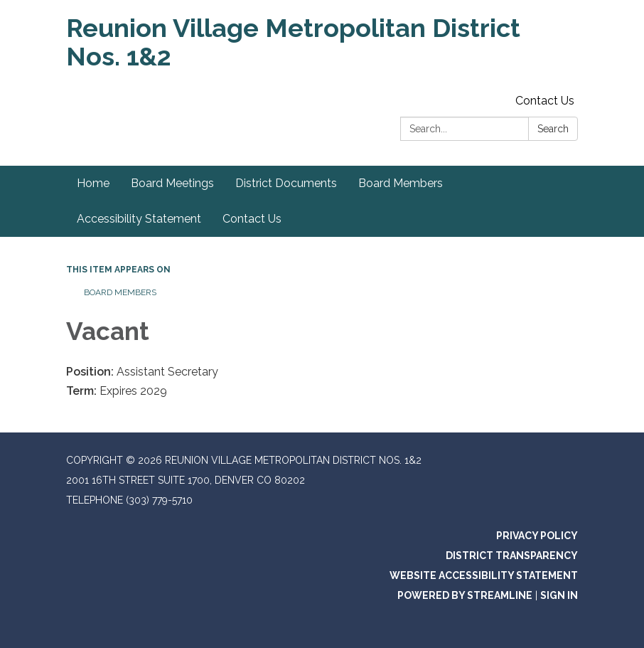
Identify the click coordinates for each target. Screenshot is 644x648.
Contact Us (545, 101)
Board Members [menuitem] (401, 183)
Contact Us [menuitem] (252, 219)
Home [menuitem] (93, 183)
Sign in (559, 595)
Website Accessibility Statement (484, 575)
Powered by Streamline (465, 595)
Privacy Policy (537, 536)
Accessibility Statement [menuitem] (139, 219)
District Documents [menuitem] (286, 183)
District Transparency (512, 556)
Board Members (120, 292)
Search (553, 129)
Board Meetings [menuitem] (172, 183)
